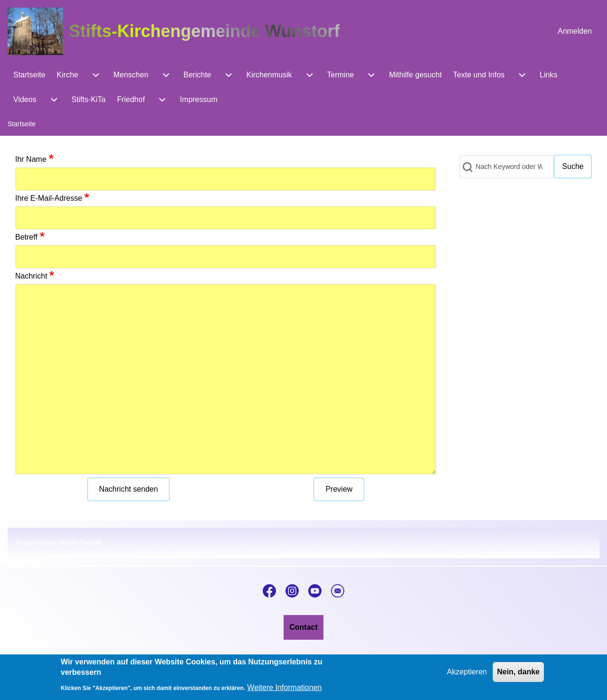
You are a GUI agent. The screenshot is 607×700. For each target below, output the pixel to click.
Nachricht (31, 276)
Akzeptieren (467, 676)
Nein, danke (518, 676)
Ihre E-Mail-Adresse (49, 198)
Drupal (90, 543)
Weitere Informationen (284, 692)
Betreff (26, 237)
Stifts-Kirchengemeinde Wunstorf (204, 31)
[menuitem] (575, 31)
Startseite (22, 124)
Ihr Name (31, 159)
